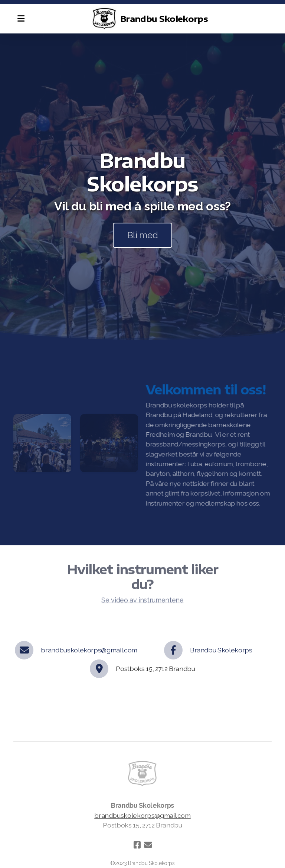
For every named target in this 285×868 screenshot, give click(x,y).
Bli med (143, 235)
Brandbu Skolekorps (221, 650)
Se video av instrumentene (142, 601)
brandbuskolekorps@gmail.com (89, 650)
